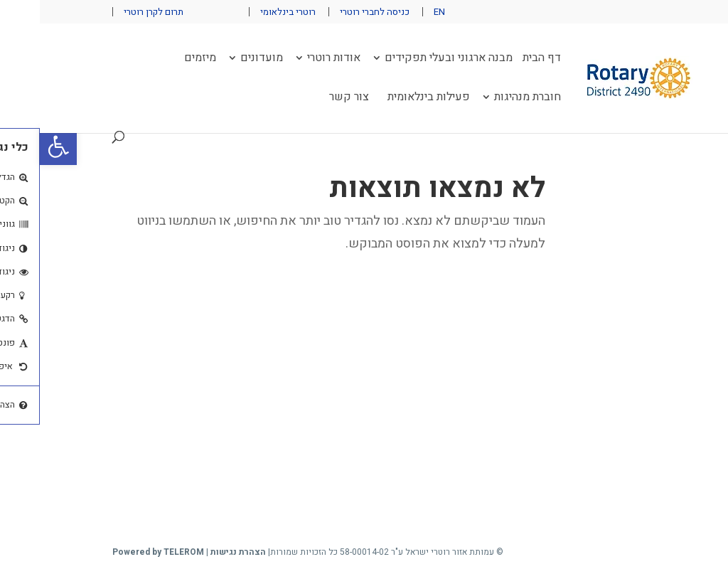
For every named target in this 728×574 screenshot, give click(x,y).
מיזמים (160, 59)
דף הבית (502, 59)
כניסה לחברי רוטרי (335, 12)
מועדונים (222, 59)
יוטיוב (158, 12)
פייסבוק (188, 12)
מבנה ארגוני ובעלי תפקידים (409, 59)
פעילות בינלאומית (389, 99)
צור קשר (309, 99)
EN (400, 12)
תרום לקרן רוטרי (114, 12)
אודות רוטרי (294, 59)
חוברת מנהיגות (488, 99)
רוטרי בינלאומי (248, 12)
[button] (18, 147)
